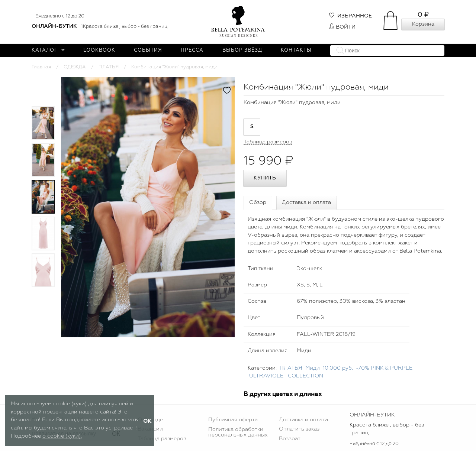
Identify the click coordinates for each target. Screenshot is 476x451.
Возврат (290, 439)
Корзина (423, 24)
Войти (342, 27)
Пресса (192, 50)
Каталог (48, 50)
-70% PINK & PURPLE (384, 368)
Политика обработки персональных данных (238, 432)
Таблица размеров (162, 439)
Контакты (296, 50)
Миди (313, 368)
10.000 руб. (338, 368)
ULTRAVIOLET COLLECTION (286, 376)
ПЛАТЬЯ (109, 67)
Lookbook (99, 50)
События (148, 50)
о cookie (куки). (62, 436)
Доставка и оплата (306, 202)
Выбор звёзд (242, 50)
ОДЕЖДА (75, 67)
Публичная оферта (233, 420)
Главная (41, 67)
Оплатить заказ (299, 429)
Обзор (258, 202)
